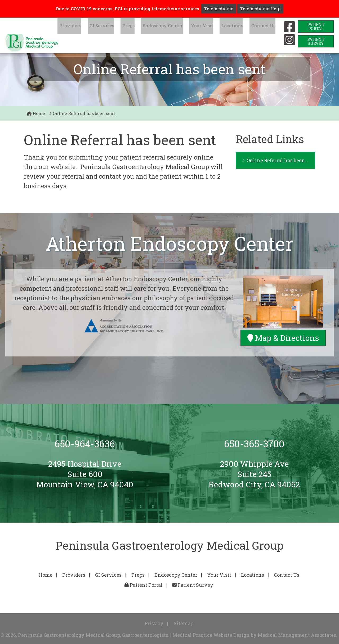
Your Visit (208, 26)
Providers (88, 26)
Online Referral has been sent (278, 160)
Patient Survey (193, 585)
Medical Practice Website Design (211, 635)
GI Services (117, 26)
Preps (141, 26)
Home (36, 113)
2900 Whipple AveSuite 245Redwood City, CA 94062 (254, 474)
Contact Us (264, 26)
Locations (236, 26)
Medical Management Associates (297, 635)
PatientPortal (316, 26)
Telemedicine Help (260, 9)
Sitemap (184, 623)
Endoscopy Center (172, 26)
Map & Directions (283, 338)
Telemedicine (219, 9)
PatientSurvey (316, 41)
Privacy (154, 623)
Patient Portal (144, 585)
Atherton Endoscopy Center (169, 243)
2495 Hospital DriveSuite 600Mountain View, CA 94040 (85, 474)
